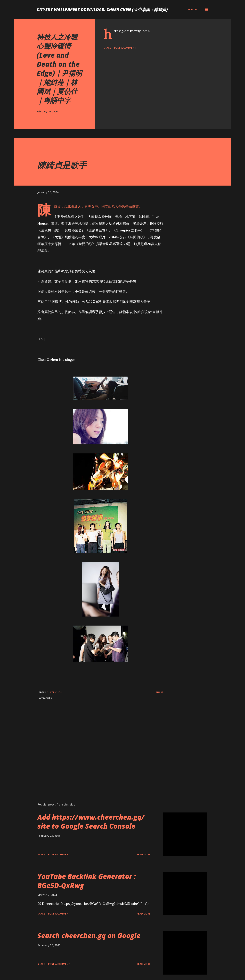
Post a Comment (125, 48)
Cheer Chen (54, 692)
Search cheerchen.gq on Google (89, 936)
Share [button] (107, 48)
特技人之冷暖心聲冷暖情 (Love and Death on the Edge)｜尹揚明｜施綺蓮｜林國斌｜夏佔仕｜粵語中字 (59, 69)
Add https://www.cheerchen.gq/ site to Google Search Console (91, 821)
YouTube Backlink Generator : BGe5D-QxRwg (87, 881)
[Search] (192, 10)
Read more (144, 854)
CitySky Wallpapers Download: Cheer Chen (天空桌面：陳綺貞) (102, 9)
